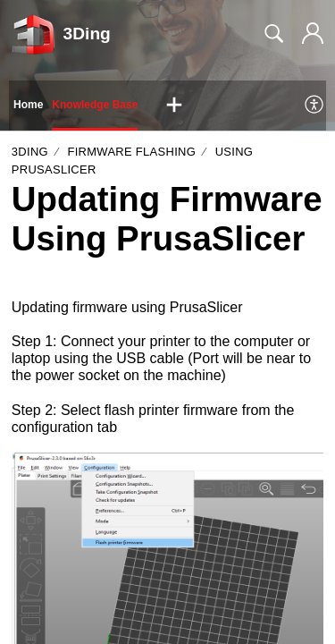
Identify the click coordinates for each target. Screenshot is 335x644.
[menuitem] (315, 106)
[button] (174, 106)
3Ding (30, 152)
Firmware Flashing (133, 152)
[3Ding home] (34, 34)
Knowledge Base (95, 105)
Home (28, 105)
